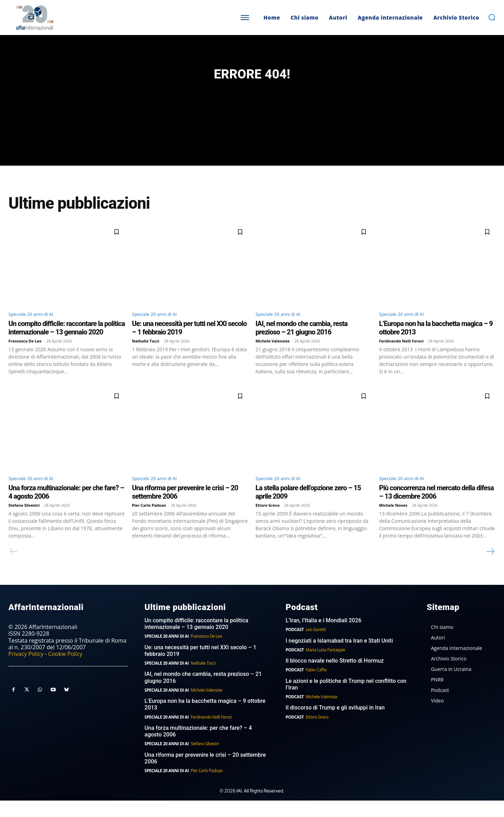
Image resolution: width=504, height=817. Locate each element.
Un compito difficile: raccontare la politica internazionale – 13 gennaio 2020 (67, 343)
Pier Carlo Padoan (149, 522)
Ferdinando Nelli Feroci (401, 356)
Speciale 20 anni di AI (36, 328)
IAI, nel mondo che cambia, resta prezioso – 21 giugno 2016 (302, 343)
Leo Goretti (316, 646)
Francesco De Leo (25, 356)
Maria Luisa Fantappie (325, 666)
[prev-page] (14, 568)
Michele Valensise (273, 356)
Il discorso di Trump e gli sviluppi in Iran (335, 724)
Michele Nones (393, 522)
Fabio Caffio (316, 687)
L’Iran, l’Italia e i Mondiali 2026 (324, 637)
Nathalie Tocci (146, 356)
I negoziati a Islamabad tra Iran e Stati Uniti (339, 657)
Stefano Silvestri (24, 522)
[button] (492, 17)
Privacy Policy (26, 670)
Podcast (295, 646)
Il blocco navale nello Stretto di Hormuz (335, 677)
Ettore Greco (268, 522)
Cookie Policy (65, 670)
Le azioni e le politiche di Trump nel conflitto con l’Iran (346, 701)
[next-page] (490, 568)
